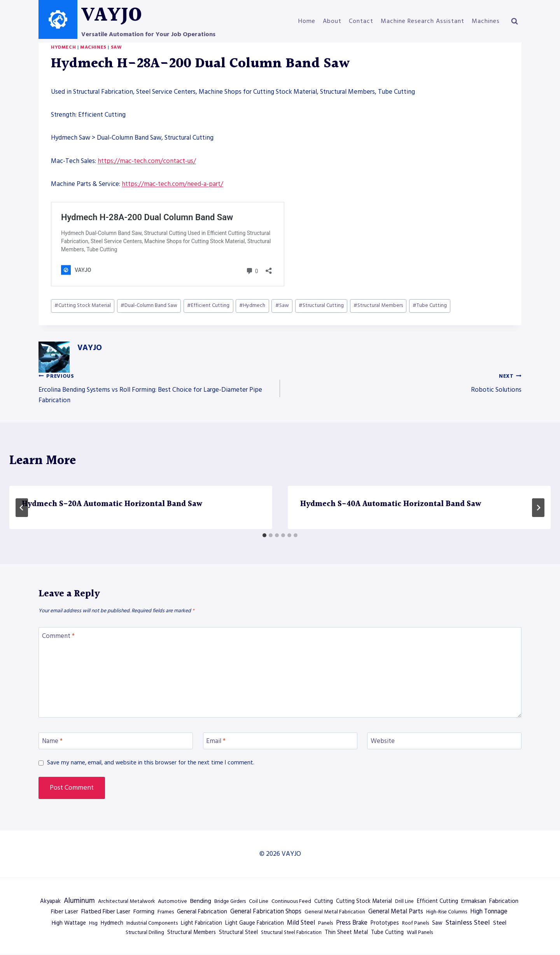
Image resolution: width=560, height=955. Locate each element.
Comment (58, 636)
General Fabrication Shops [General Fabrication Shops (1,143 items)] (266, 912)
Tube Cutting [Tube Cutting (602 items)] (387, 932)
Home (307, 21)
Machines (486, 21)
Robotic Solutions (404, 383)
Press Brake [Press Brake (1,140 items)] (352, 923)
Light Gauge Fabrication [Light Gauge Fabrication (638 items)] (255, 923)
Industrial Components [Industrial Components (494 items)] (152, 923)
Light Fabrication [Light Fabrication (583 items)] (201, 923)
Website (383, 741)
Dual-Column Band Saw (149, 305)
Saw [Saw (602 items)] (437, 923)
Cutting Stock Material (83, 305)
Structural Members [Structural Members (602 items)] (192, 932)
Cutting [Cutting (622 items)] (324, 901)
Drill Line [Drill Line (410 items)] (404, 901)
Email (216, 741)
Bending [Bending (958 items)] (201, 901)
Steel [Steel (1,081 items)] (500, 923)
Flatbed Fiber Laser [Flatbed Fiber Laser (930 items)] (106, 911)
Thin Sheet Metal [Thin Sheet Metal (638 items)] (346, 932)
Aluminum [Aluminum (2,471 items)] (79, 901)
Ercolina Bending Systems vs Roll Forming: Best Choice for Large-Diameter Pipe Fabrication (156, 388)
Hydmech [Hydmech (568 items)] (112, 923)
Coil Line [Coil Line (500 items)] (259, 901)
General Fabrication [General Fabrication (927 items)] (202, 911)
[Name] (116, 741)
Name (52, 741)
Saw (116, 47)
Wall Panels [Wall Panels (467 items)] (420, 932)
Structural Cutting (321, 305)
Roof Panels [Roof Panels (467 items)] (416, 923)
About (332, 21)
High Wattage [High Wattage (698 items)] (69, 923)
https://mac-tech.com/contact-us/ (147, 161)
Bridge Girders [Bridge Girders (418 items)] (230, 901)
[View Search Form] (514, 21)
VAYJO (90, 348)
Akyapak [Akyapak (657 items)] (50, 901)
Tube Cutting (430, 305)
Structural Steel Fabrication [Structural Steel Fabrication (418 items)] (291, 932)
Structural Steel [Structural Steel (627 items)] (238, 932)
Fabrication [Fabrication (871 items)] (504, 901)
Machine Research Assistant (423, 21)
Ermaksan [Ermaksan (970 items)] (474, 901)
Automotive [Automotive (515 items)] (172, 901)
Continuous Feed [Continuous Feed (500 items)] (291, 901)
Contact (361, 21)
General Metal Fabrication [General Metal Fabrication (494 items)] (335, 912)
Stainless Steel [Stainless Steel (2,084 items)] (468, 923)
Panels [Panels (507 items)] (325, 923)
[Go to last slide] (22, 508)
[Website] (444, 741)
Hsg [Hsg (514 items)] (93, 923)
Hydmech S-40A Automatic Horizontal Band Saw (391, 504)
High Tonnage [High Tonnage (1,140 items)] (489, 912)
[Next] (538, 508)
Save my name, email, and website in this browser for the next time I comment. (151, 763)
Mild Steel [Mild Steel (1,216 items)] (301, 923)
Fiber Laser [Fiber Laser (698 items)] (65, 912)
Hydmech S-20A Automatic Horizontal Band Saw (112, 504)
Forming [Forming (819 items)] (144, 912)
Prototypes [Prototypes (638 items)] (385, 923)
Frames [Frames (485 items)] (166, 912)
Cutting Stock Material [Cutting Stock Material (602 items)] (364, 901)
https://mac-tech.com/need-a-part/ (172, 184)
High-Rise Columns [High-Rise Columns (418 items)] (447, 912)
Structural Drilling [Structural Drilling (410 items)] (145, 932)
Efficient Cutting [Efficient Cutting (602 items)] (437, 901)
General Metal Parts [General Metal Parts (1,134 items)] (396, 912)
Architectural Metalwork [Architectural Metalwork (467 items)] (126, 901)
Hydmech (63, 47)
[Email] (280, 741)
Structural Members (378, 305)
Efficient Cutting (208, 305)
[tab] (264, 535)
